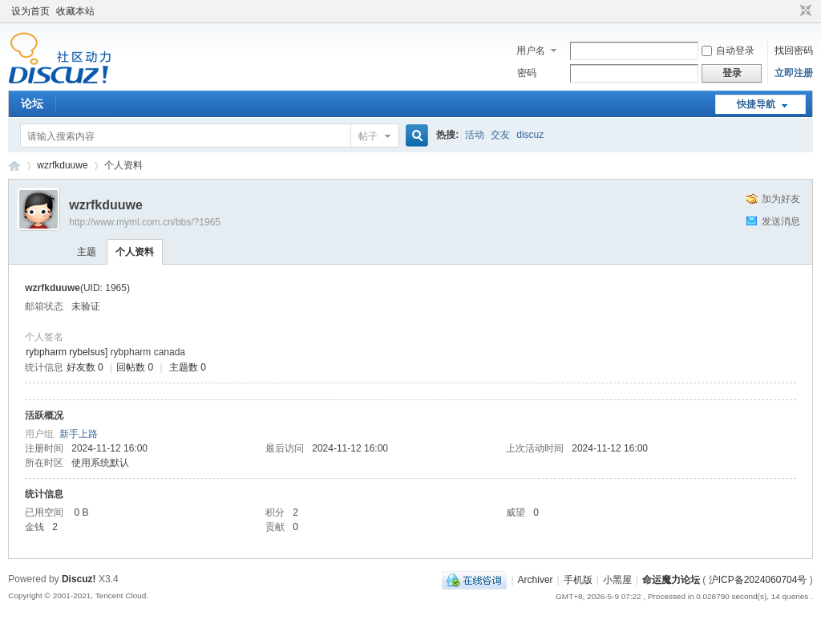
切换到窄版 (804, 11)
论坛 (32, 103)
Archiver (536, 580)
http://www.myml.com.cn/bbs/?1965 (145, 222)
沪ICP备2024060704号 (758, 580)
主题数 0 (188, 367)
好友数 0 (85, 367)
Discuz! (79, 579)
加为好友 (781, 199)
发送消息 (781, 221)
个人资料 (135, 252)
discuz (530, 135)
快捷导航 (756, 104)
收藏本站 (75, 11)
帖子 (368, 136)
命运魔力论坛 (14, 166)
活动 (475, 135)
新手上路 (79, 434)
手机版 (578, 580)
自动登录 (728, 51)
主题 (87, 252)
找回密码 (794, 51)
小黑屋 (617, 580)
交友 (500, 135)
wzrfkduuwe (62, 165)
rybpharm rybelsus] (67, 352)
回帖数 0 (135, 367)
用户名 (531, 51)
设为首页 (30, 11)
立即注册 (794, 73)
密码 (527, 73)
